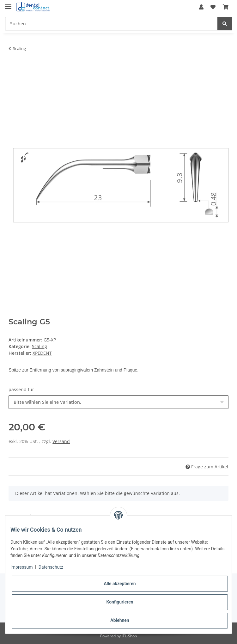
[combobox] (118, 402)
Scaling (39, 346)
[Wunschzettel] (213, 7)
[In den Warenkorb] (14, 68)
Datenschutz (51, 567)
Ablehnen (120, 620)
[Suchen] (111, 24)
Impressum (21, 567)
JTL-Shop (129, 636)
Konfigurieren (120, 602)
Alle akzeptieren (120, 584)
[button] (201, 7)
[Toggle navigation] (8, 4)
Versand (61, 441)
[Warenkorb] (226, 7)
